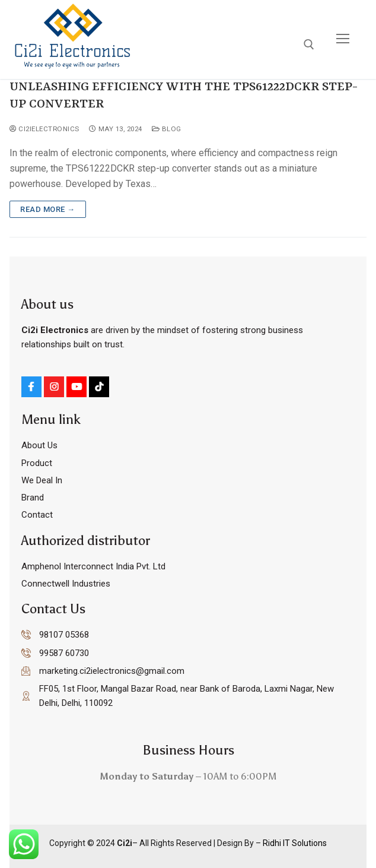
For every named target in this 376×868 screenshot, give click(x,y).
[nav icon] (343, 39)
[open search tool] (309, 45)
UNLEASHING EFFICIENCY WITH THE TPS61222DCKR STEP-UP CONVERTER (184, 96)
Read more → (48, 209)
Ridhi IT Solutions (294, 843)
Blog (167, 129)
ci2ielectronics (44, 129)
